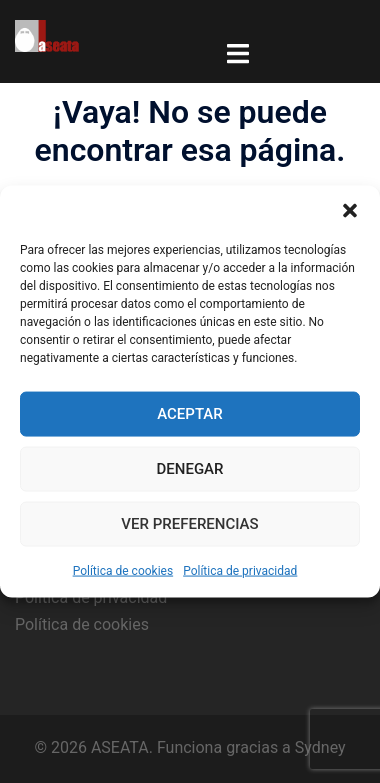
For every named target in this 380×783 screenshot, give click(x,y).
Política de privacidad (240, 570)
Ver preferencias (189, 524)
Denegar (190, 469)
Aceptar (190, 414)
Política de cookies (123, 570)
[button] (350, 210)
